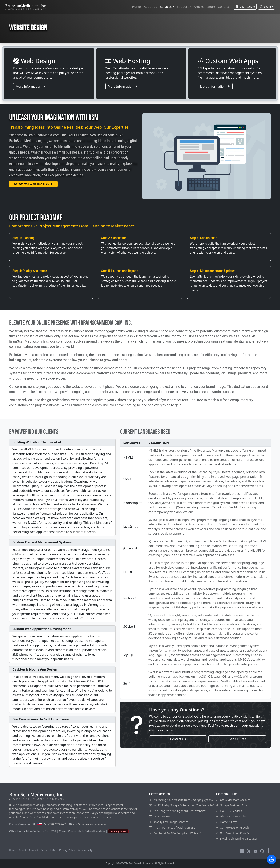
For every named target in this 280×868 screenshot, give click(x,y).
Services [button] (166, 7)
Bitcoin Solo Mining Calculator (237, 839)
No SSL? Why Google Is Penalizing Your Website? (181, 805)
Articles (199, 7)
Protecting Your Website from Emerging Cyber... (181, 800)
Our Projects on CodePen (234, 833)
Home (137, 7)
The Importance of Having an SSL (172, 827)
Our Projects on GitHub (232, 827)
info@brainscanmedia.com (90, 824)
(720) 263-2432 (58, 824)
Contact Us (178, 739)
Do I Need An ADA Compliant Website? (175, 833)
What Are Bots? (161, 816)
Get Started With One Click (33, 184)
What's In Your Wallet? (232, 816)
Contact (223, 7)
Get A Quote (245, 7)
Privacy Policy (67, 850)
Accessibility (85, 850)
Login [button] (265, 7)
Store (211, 7)
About (22, 850)
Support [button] (183, 7)
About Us (150, 7)
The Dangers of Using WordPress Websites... (179, 811)
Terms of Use (49, 850)
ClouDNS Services (229, 811)
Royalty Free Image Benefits (169, 822)
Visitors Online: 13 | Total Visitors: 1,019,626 (121, 850)
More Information (31, 86)
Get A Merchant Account (233, 800)
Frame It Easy (226, 822)
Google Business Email (232, 805)
